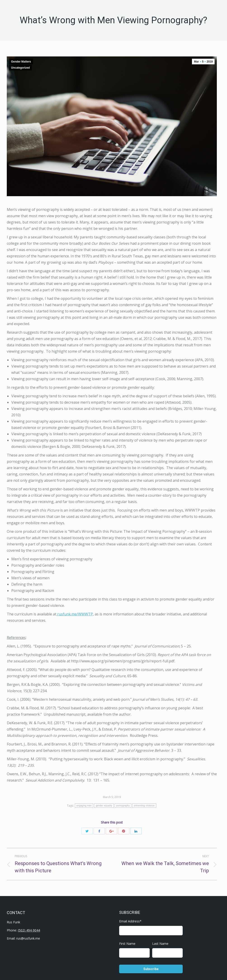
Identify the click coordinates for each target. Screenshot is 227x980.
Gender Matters (21, 62)
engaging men (84, 806)
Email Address (130, 921)
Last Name (160, 944)
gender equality (104, 806)
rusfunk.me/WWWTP (75, 614)
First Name (127, 944)
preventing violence (144, 806)
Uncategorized (20, 68)
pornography (123, 806)
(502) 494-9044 (29, 930)
